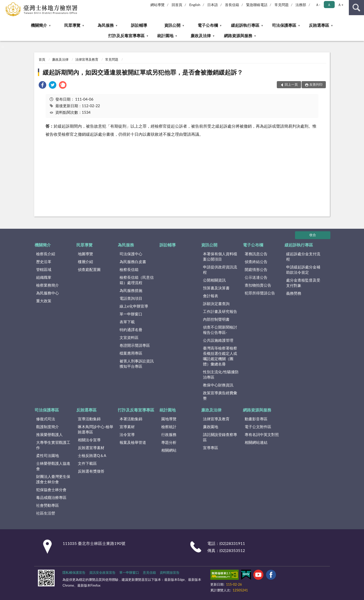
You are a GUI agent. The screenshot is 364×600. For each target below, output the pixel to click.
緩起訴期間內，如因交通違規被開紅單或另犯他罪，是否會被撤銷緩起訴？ (143, 72)
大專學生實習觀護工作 (53, 445)
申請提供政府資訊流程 (220, 270)
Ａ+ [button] (340, 5)
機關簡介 (39, 25)
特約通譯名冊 (131, 330)
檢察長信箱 (129, 269)
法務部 (301, 5)
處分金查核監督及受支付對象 (303, 283)
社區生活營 (46, 513)
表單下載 (127, 322)
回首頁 (177, 5)
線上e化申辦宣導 (134, 306)
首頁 (42, 59)
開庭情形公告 (256, 269)
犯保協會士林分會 (51, 490)
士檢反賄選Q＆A (92, 455)
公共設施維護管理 (218, 340)
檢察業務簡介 (48, 285)
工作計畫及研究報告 (220, 311)
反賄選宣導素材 (91, 448)
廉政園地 (211, 427)
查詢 (356, 8)
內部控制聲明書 (216, 319)
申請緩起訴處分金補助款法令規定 (303, 270)
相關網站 (169, 450)
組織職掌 (44, 277)
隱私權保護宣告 (74, 572)
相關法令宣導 (89, 440)
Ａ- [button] (318, 5)
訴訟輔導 (139, 25)
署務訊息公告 (256, 254)
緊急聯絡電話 (257, 5)
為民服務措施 (131, 290)
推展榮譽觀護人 (49, 434)
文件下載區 (87, 463)
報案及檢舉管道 (133, 442)
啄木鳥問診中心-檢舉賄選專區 (96, 429)
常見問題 (282, 5)
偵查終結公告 (256, 262)
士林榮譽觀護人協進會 (53, 466)
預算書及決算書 (216, 288)
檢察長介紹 (46, 254)
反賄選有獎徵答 (91, 471)
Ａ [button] (329, 5)
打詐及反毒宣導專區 (126, 36)
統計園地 (165, 36)
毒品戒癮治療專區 (51, 497)
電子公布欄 (208, 25)
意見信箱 (149, 572)
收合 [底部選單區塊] (313, 235)
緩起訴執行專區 (245, 25)
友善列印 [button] (316, 84)
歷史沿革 (44, 262)
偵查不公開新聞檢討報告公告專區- (220, 330)
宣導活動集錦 (89, 419)
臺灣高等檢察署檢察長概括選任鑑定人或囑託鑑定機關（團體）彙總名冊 (220, 356)
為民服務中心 (48, 293)
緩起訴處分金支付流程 (303, 256)
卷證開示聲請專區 (135, 345)
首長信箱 (232, 5)
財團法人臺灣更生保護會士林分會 (53, 479)
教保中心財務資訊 (218, 385)
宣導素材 (127, 427)
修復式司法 (46, 419)
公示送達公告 (256, 277)
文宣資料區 (129, 337)
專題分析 (169, 442)
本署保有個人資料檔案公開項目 (220, 256)
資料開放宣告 (170, 572)
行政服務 (169, 434)
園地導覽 (169, 419)
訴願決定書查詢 (216, 304)
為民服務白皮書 (133, 262)
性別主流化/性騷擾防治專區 (221, 374)
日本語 (213, 5)
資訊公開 (172, 25)
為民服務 (106, 25)
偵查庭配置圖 (89, 269)
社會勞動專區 (48, 505)
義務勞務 (294, 293)
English (195, 5)
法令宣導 (127, 434)
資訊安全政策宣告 (102, 572)
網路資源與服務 (238, 36)
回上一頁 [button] (291, 84)
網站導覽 (157, 5)
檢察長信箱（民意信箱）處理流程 (137, 280)
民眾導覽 (72, 25)
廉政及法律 (201, 36)
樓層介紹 (85, 262)
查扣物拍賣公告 (258, 285)
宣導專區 (211, 448)
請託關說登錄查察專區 (220, 437)
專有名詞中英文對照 (262, 434)
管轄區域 (44, 269)
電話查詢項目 (131, 298)
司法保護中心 (131, 254)
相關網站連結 (256, 442)
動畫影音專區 (256, 419)
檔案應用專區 (131, 353)
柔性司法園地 (48, 455)
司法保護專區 (284, 25)
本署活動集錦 (131, 419)
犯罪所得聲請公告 (260, 293)
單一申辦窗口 (131, 314)
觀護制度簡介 (48, 427)
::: (4, 4)
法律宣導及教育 (87, 59)
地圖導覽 (85, 254)
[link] (42, 86)
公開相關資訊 (214, 280)
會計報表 (211, 296)
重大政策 (44, 301)
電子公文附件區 (258, 427)
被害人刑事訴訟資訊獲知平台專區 (137, 364)
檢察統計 (169, 427)
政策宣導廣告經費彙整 (220, 395)
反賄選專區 (319, 25)
